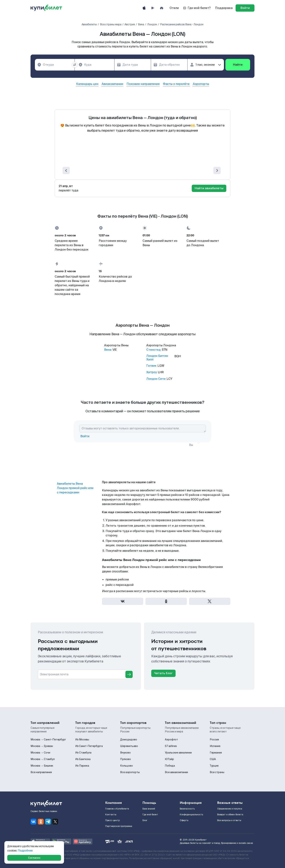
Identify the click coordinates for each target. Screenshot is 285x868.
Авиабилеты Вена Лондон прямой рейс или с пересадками (75, 488)
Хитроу (152, 372)
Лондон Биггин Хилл (157, 358)
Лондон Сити (156, 379)
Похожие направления (143, 84)
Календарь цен (87, 84)
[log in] (245, 8)
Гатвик (151, 366)
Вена (108, 350)
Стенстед (153, 350)
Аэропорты (201, 84)
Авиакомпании (112, 84)
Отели (174, 8)
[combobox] (55, 65)
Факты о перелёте (176, 84)
